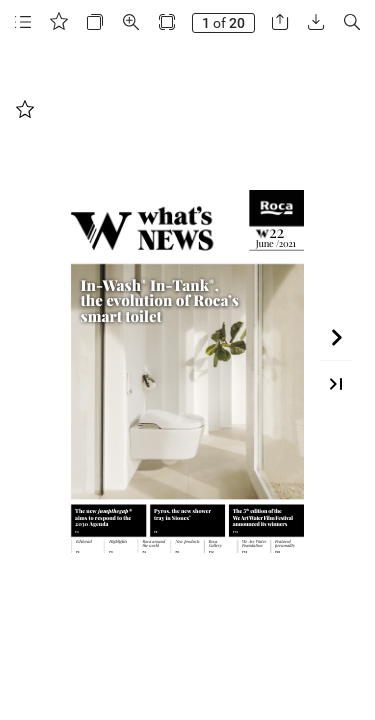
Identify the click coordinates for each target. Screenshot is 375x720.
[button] (23, 22)
